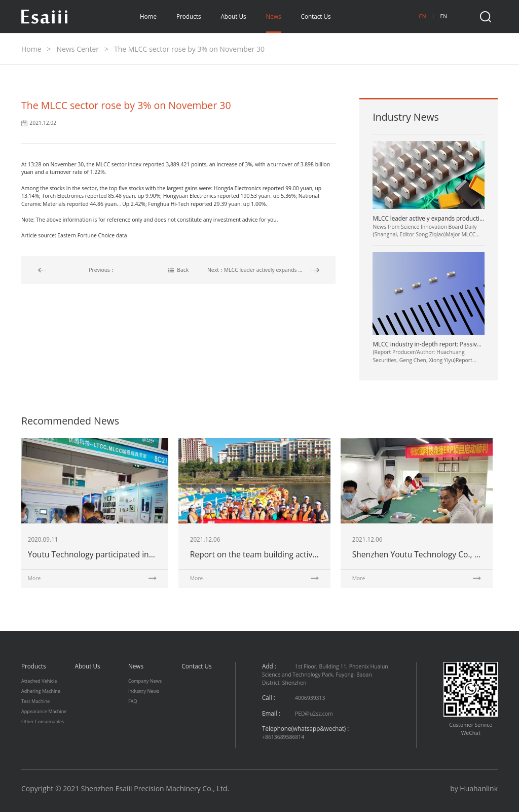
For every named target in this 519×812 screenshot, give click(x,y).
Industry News (144, 691)
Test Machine (35, 701)
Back (178, 270)
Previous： (102, 270)
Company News (145, 681)
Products (189, 16)
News (274, 16)
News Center (78, 49)
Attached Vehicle (39, 681)
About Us (233, 16)
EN (443, 16)
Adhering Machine (41, 691)
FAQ (133, 701)
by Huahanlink (474, 788)
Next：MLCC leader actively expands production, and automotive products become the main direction (263, 270)
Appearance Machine (44, 711)
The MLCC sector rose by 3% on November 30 (189, 49)
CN (422, 16)
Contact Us (316, 16)
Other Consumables (43, 721)
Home (148, 16)
